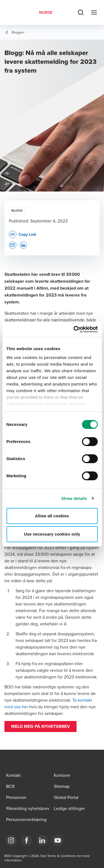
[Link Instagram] (11, 840)
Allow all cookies (52, 516)
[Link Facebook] (27, 840)
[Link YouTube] (58, 840)
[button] (40, 727)
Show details (74, 498)
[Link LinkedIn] (42, 840)
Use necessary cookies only (52, 534)
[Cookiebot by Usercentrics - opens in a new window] (74, 329)
